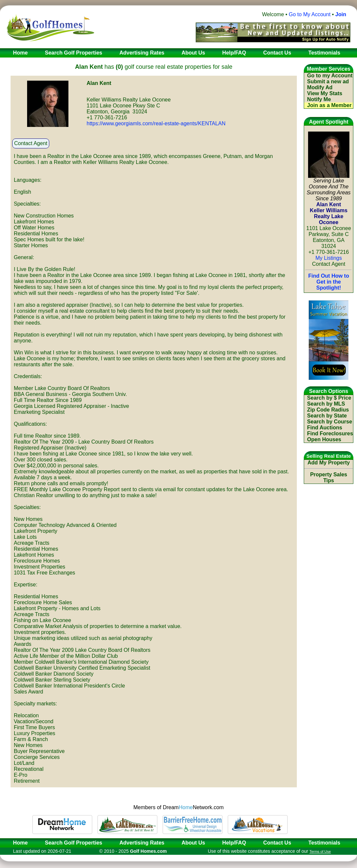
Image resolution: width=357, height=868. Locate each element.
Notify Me (319, 99)
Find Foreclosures (330, 434)
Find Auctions (325, 428)
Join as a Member (329, 105)
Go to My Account (310, 14)
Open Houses (324, 439)
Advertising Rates (142, 843)
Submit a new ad (328, 81)
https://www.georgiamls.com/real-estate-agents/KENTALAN (156, 123)
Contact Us (277, 843)
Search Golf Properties (74, 843)
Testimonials (324, 843)
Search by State (327, 416)
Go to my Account (330, 76)
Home (18, 843)
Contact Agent (31, 143)
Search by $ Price (329, 398)
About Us (193, 843)
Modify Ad (320, 87)
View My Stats (325, 93)
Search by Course (330, 422)
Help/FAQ (234, 843)
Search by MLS (326, 404)
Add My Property (329, 463)
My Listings (329, 258)
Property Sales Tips (329, 477)
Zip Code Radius (328, 410)
